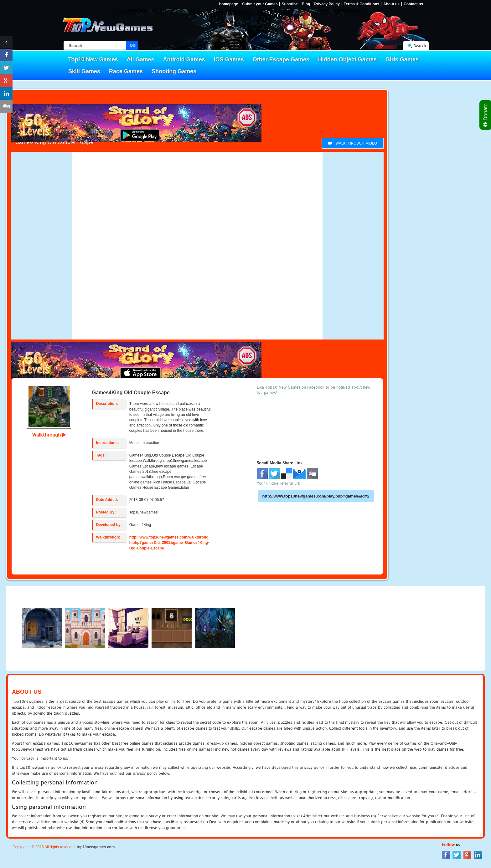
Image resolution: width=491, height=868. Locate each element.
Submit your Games (260, 4)
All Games (141, 59)
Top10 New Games (93, 59)
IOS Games (229, 59)
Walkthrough (49, 435)
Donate (486, 115)
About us (391, 4)
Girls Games (402, 59)
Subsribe (289, 4)
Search (420, 46)
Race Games (126, 71)
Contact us (413, 4)
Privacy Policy (327, 4)
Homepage (228, 4)
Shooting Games (174, 71)
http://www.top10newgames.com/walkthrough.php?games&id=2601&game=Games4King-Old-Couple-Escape (169, 543)
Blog (306, 4)
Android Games (184, 59)
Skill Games (84, 71)
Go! (133, 45)
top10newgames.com (96, 847)
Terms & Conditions (362, 4)
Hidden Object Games (347, 59)
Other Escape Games (281, 59)
